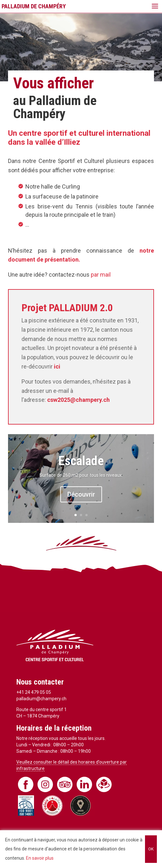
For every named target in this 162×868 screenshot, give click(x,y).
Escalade (81, 461)
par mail (101, 275)
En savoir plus (40, 858)
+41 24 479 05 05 (34, 692)
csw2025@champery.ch (78, 400)
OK (151, 849)
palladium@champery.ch (41, 699)
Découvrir (81, 494)
